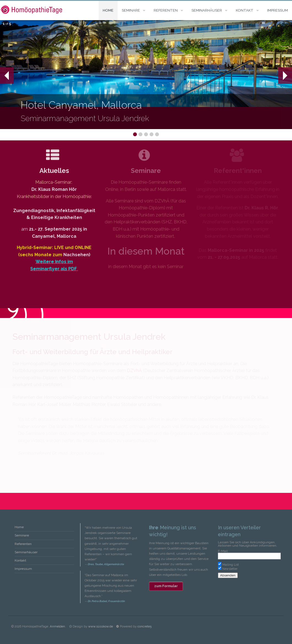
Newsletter (230, 569)
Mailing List (231, 565)
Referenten (166, 10)
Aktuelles (54, 171)
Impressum (278, 10)
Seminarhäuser (207, 10)
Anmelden (57, 626)
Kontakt (245, 10)
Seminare (131, 10)
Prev (4, 76)
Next (285, 76)
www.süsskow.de (101, 626)
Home (108, 10)
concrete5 (144, 626)
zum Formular (166, 586)
